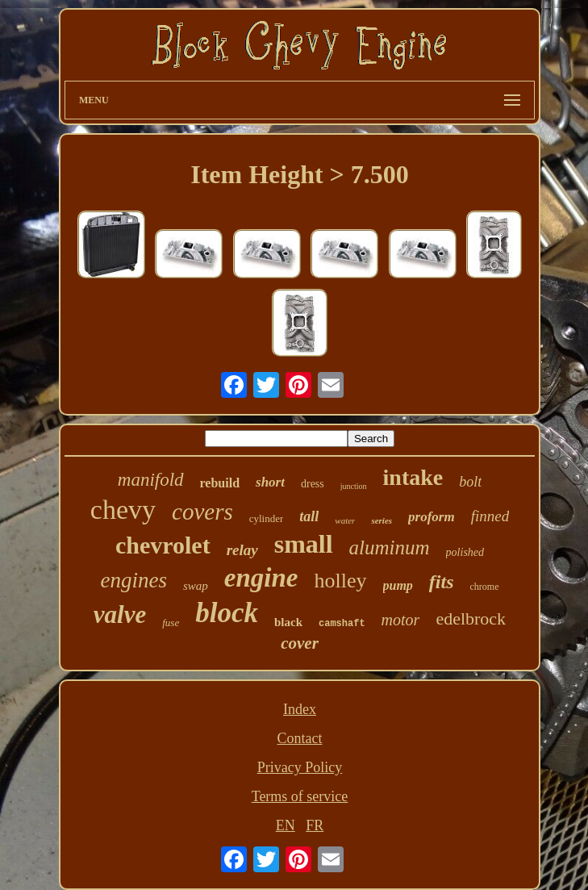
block (227, 613)
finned (490, 516)
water (345, 520)
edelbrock (471, 618)
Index (300, 709)
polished (465, 552)
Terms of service (300, 796)
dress (313, 484)
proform (432, 517)
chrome (485, 587)
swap (196, 586)
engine (261, 578)
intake (413, 477)
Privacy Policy (300, 767)
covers (202, 512)
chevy (123, 510)
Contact (300, 738)
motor (401, 620)
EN (286, 825)
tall (309, 516)
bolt (470, 482)
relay (242, 550)
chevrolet (163, 545)
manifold (151, 480)
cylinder (267, 518)
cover (300, 643)
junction (354, 486)
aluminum (390, 547)
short (270, 482)
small (304, 544)
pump (398, 585)
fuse (171, 623)
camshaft (342, 624)
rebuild (220, 483)
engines (134, 580)
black (288, 622)
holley (341, 581)
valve (120, 614)
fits (442, 582)
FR (315, 825)
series (382, 520)
